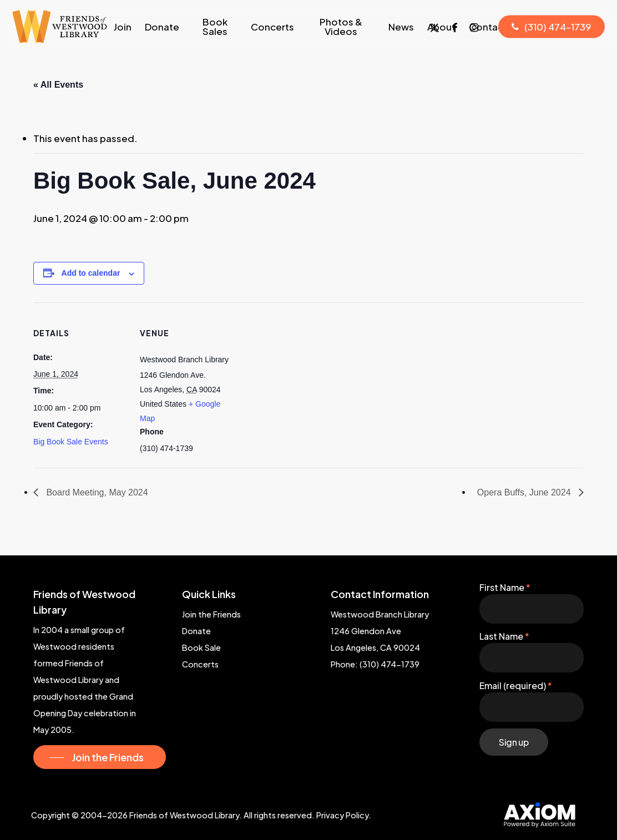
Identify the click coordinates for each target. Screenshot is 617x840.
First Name (505, 587)
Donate (196, 631)
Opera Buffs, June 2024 (525, 492)
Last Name (504, 636)
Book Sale (201, 647)
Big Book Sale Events (71, 442)
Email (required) (516, 685)
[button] (100, 757)
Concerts (200, 664)
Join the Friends (211, 614)
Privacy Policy (342, 815)
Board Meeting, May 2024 (96, 492)
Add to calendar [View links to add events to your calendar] (91, 273)
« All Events (58, 85)
